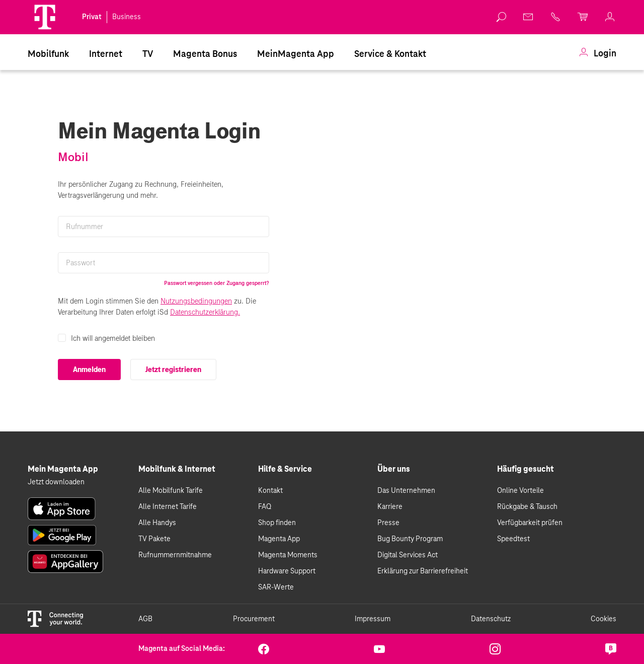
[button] (45, 17)
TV (148, 54)
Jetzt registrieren (173, 370)
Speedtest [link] (513, 539)
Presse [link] (388, 523)
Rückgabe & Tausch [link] (527, 507)
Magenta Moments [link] (288, 555)
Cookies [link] (603, 619)
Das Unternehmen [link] (406, 491)
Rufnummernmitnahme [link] (175, 555)
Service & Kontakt (390, 54)
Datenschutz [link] (491, 619)
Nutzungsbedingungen (196, 301)
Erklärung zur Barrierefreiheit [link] (423, 571)
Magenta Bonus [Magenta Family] (205, 54)
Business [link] (127, 17)
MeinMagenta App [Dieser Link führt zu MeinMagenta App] (296, 54)
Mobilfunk (48, 54)
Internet (106, 54)
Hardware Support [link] (287, 571)
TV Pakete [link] (154, 539)
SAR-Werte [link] (276, 587)
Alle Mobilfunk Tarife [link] (171, 491)
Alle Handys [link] (157, 523)
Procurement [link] (254, 619)
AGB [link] (145, 619)
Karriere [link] (390, 507)
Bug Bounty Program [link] (410, 539)
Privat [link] (92, 17)
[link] (502, 17)
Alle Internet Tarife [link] (168, 507)
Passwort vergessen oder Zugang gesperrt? (217, 283)
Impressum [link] (373, 619)
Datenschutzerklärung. (205, 312)
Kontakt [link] (270, 491)
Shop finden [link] (277, 523)
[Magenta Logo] (45, 17)
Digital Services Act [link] (408, 555)
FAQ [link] (265, 507)
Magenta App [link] (279, 539)
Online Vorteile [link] (520, 491)
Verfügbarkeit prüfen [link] (530, 523)
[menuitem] (48, 54)
